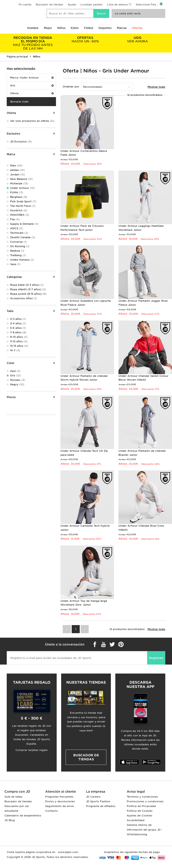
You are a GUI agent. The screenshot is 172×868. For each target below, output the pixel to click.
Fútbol (89, 28)
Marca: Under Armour (32, 78)
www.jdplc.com (68, 852)
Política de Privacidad (141, 806)
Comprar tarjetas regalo (32, 750)
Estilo (75, 28)
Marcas (122, 28)
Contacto (52, 811)
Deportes (105, 28)
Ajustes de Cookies (140, 816)
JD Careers (93, 797)
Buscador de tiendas (49, 4)
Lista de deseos (117, 4)
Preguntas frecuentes (59, 797)
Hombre (33, 28)
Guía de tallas (13, 797)
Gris (32, 85)
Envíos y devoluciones (60, 801)
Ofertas (137, 28)
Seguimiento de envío (60, 806)
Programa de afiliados (101, 806)
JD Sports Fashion (98, 801)
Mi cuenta (25, 4)
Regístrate (156, 658)
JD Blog (10, 820)
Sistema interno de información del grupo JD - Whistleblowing (145, 830)
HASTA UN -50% (85, 39)
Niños (61, 28)
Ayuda (72, 4)
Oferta (32, 93)
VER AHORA (138, 39)
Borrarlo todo (19, 102)
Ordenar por (71, 87)
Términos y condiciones (142, 797)
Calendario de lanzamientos (23, 816)
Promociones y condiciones (145, 801)
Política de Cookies (140, 811)
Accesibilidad (136, 820)
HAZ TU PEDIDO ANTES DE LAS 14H (33, 43)
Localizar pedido (91, 4)
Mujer (48, 28)
